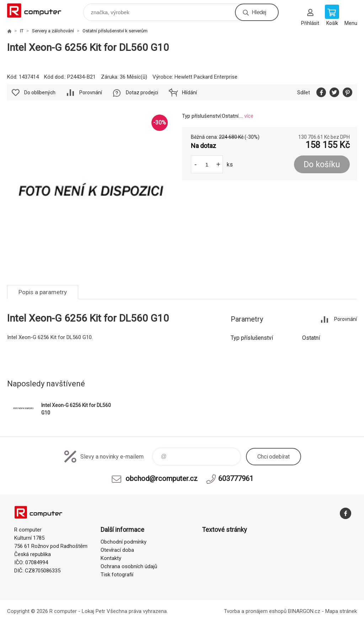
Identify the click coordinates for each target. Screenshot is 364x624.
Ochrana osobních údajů (129, 566)
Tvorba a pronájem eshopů (255, 611)
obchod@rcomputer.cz (162, 478)
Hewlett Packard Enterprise (206, 77)
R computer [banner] (39, 10)
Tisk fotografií (117, 575)
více (249, 116)
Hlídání (189, 92)
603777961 (236, 478)
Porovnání (91, 92)
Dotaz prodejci (142, 92)
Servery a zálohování (53, 31)
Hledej (259, 12)
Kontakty (111, 558)
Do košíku (322, 165)
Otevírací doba (117, 550)
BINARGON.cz (304, 611)
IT (22, 31)
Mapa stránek (341, 611)
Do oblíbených (40, 92)
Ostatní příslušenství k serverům (115, 31)
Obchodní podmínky (124, 542)
